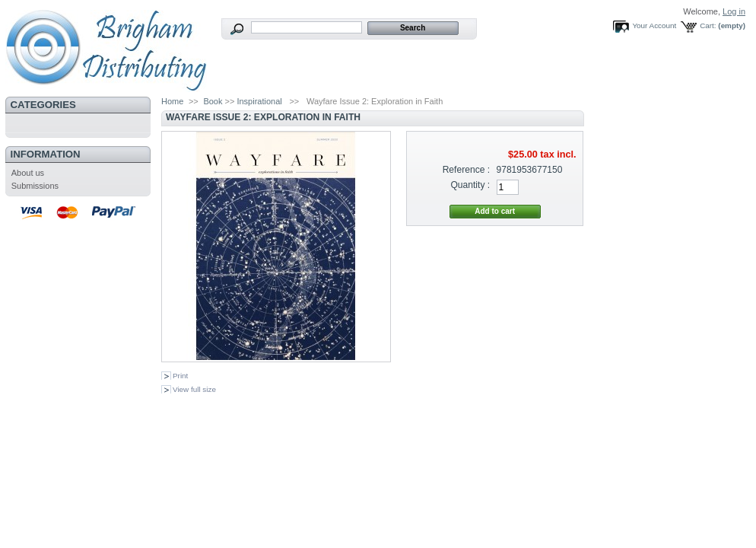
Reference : (467, 170)
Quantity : (470, 185)
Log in (734, 11)
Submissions (35, 186)
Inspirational (259, 101)
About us (28, 173)
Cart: (708, 25)
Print (180, 376)
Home (172, 101)
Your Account (654, 25)
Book (213, 101)
